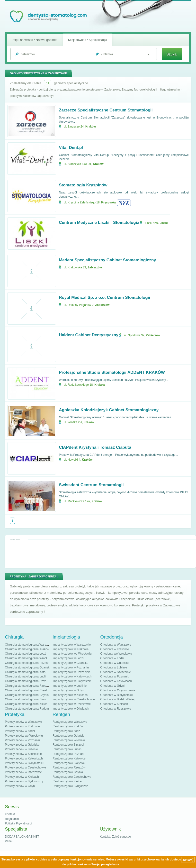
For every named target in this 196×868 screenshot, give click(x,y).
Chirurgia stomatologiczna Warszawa (29, 645)
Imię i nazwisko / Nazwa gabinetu (35, 40)
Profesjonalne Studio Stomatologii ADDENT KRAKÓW (112, 372)
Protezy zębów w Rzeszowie (23, 772)
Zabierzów (95, 267)
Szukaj (172, 54)
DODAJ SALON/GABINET (22, 837)
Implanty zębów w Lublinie (70, 686)
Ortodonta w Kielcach (114, 704)
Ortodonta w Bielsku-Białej (117, 699)
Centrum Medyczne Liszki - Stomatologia (99, 223)
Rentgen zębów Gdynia (68, 772)
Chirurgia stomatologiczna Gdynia (27, 695)
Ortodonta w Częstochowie (118, 690)
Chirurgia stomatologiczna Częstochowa (31, 690)
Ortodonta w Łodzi (112, 658)
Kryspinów (109, 202)
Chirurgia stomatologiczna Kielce (26, 704)
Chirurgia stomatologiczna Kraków (27, 649)
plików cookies (37, 859)
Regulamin (12, 819)
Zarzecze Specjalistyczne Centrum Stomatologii (106, 110)
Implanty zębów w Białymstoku (72, 681)
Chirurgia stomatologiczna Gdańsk (27, 667)
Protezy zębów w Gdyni (20, 786)
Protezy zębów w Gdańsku (22, 745)
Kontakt (10, 814)
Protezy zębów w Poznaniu (22, 740)
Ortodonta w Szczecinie (116, 672)
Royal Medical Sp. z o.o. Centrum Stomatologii (104, 297)
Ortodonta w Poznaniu (115, 676)
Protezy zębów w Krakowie (22, 726)
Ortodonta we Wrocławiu (116, 654)
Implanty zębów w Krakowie (71, 649)
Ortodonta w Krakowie (115, 649)
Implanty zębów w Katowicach (72, 676)
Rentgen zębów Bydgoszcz (70, 786)
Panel (9, 841)
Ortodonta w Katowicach (116, 681)
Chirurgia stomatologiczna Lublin (26, 676)
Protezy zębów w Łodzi (20, 731)
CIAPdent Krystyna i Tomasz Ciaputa (95, 447)
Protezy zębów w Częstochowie (25, 767)
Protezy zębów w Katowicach (24, 758)
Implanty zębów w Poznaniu (71, 667)
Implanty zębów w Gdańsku (70, 663)
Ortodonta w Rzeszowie (116, 709)
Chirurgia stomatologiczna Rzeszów (28, 686)
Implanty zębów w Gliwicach (71, 709)
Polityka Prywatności (18, 823)
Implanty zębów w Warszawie (72, 645)
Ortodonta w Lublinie (114, 667)
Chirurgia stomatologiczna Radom (27, 709)
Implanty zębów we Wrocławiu (72, 654)
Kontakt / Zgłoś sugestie (115, 837)
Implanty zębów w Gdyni (68, 690)
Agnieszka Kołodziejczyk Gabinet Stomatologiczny (109, 410)
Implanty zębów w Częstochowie (74, 699)
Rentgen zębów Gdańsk (68, 736)
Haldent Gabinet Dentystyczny (89, 335)
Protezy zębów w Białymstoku (24, 763)
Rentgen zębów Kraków (68, 726)
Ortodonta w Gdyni (112, 686)
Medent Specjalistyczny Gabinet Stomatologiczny (107, 260)
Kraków (91, 127)
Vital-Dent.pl (71, 148)
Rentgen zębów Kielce (67, 781)
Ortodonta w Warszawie (116, 645)
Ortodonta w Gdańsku (114, 663)
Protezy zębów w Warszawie (23, 722)
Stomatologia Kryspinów (83, 185)
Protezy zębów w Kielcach (22, 777)
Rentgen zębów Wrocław (69, 740)
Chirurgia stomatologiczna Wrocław (28, 658)
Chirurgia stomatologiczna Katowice (28, 672)
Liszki (164, 223)
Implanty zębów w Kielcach (70, 695)
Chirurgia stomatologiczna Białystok (28, 699)
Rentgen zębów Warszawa (70, 722)
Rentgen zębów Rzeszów (69, 767)
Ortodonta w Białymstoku (116, 695)
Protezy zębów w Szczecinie (23, 754)
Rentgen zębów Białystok (69, 763)
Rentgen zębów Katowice (69, 758)
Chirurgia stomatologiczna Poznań (27, 663)
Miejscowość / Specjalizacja (88, 40)
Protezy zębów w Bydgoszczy (24, 781)
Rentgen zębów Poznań (68, 754)
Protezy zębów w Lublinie (21, 749)
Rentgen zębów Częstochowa (72, 777)
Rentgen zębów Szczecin (69, 745)
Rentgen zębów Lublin (67, 749)
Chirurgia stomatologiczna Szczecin (28, 681)
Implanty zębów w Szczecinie (71, 672)
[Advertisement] (100, 553)
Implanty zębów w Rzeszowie (72, 704)
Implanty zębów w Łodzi (68, 658)
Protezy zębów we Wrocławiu (24, 736)
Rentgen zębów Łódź (66, 731)
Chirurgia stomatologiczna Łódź (25, 654)
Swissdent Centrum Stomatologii (91, 485)
